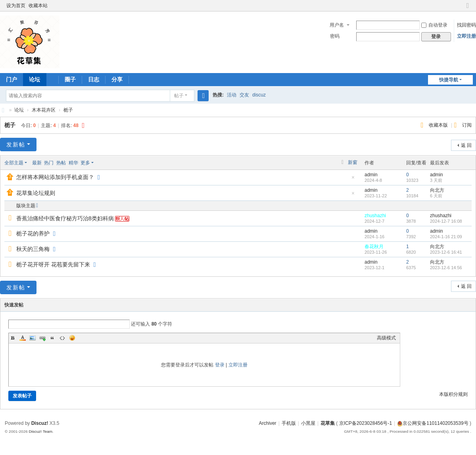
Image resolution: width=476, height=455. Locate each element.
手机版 (289, 423)
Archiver (268, 423)
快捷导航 (449, 80)
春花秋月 (374, 247)
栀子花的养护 (33, 233)
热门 (49, 163)
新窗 (353, 162)
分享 (117, 79)
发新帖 (16, 145)
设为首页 (16, 6)
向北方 (437, 190)
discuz (259, 95)
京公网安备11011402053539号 (433, 423)
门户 (12, 79)
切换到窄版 (468, 9)
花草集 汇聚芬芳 (3, 110)
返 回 (466, 145)
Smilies (72, 338)
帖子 (179, 96)
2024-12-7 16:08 (446, 221)
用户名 (337, 25)
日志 (94, 79)
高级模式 (386, 338)
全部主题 (14, 163)
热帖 (61, 163)
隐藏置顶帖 (353, 180)
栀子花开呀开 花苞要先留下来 (53, 264)
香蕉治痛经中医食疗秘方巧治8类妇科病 (65, 218)
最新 (37, 163)
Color (23, 338)
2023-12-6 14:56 (446, 268)
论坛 (35, 79)
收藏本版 (439, 125)
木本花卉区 (44, 110)
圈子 (70, 79)
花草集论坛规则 (36, 193)
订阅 (467, 125)
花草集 (328, 423)
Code (62, 338)
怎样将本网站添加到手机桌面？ (55, 177)
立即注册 (466, 36)
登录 (220, 365)
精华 (73, 163)
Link (42, 338)
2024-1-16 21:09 (446, 237)
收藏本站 (38, 6)
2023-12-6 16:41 (446, 252)
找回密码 (466, 25)
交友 (244, 95)
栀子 (68, 110)
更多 (85, 163)
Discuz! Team (40, 431)
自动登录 (434, 25)
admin (371, 175)
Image (33, 338)
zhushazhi (375, 216)
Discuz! (40, 423)
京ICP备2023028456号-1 (366, 423)
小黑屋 (308, 423)
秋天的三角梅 (33, 249)
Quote (52, 338)
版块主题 (26, 206)
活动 (232, 95)
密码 (335, 36)
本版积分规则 (453, 394)
